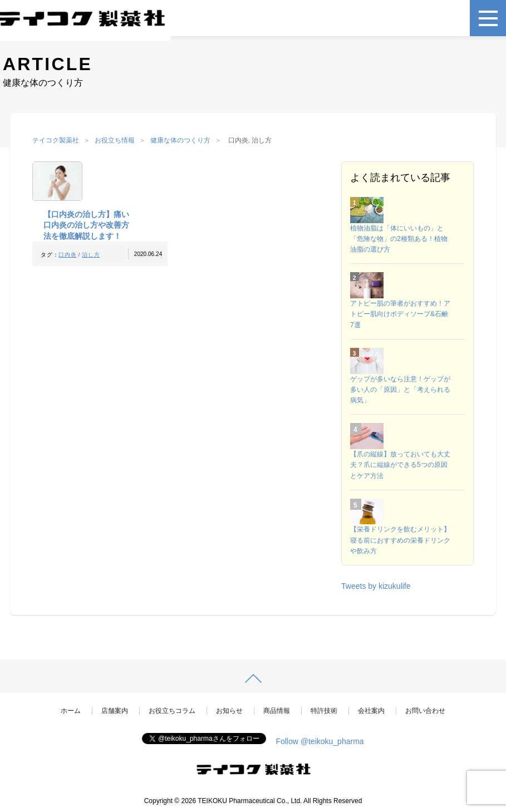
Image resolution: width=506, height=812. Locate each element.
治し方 (91, 255)
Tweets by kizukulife (376, 586)
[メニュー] (488, 18)
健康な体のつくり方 (180, 140)
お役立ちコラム (172, 711)
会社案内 (371, 711)
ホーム (71, 711)
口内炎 (67, 255)
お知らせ (229, 711)
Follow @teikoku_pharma (320, 741)
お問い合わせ (425, 711)
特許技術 (324, 711)
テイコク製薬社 (56, 140)
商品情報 (277, 711)
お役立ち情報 (115, 140)
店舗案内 (115, 711)
